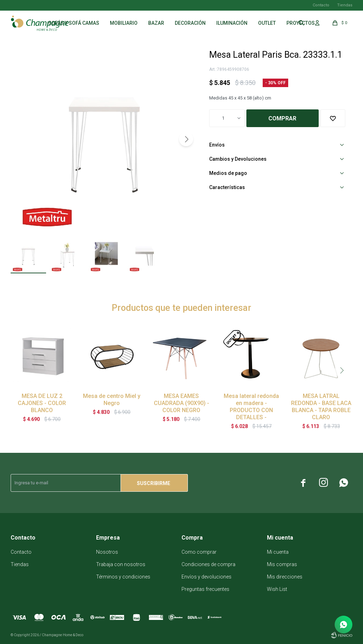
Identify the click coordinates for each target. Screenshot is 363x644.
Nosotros (107, 552)
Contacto (321, 5)
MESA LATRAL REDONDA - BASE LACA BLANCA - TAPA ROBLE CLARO (321, 407)
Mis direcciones (285, 577)
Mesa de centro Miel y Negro (112, 400)
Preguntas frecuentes (205, 589)
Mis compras (282, 564)
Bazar (156, 23)
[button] (186, 139)
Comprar (282, 118)
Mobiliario (124, 23)
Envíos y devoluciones (206, 577)
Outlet (267, 23)
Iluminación (232, 23)
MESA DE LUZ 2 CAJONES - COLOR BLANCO (42, 403)
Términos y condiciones (123, 577)
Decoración (190, 23)
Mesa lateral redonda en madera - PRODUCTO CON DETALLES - (251, 407)
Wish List (277, 589)
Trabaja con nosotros (121, 564)
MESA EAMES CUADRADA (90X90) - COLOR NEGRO (181, 403)
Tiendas (345, 5)
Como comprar (199, 552)
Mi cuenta (278, 552)
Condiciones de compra (208, 564)
